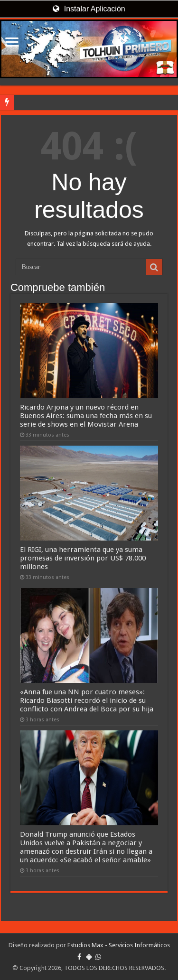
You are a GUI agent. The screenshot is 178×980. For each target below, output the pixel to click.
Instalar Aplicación (89, 9)
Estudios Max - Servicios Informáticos (119, 945)
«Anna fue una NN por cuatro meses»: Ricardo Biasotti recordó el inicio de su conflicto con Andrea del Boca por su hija (87, 700)
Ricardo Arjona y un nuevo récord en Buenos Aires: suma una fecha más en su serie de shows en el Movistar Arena (86, 416)
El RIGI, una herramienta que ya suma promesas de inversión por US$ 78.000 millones (83, 558)
